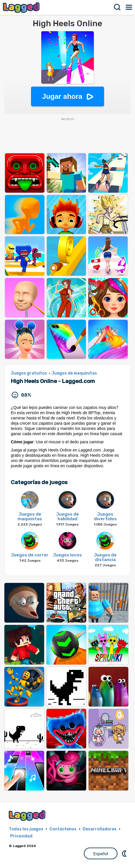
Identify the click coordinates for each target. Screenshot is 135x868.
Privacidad (21, 836)
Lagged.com (28, 815)
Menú (129, 7)
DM (125, 853)
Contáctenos (63, 829)
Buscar (117, 7)
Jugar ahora (62, 96)
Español (101, 854)
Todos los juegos (26, 829)
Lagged (22, 7)
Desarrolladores (100, 829)
